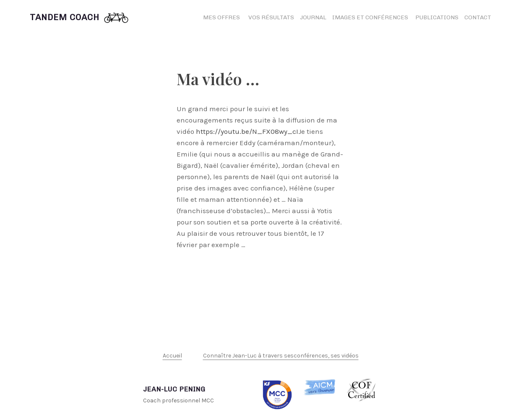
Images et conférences (371, 17)
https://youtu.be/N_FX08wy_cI (247, 131)
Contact (478, 17)
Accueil (172, 356)
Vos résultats (271, 17)
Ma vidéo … (218, 79)
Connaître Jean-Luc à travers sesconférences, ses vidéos (281, 356)
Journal (313, 17)
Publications (437, 17)
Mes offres (221, 17)
